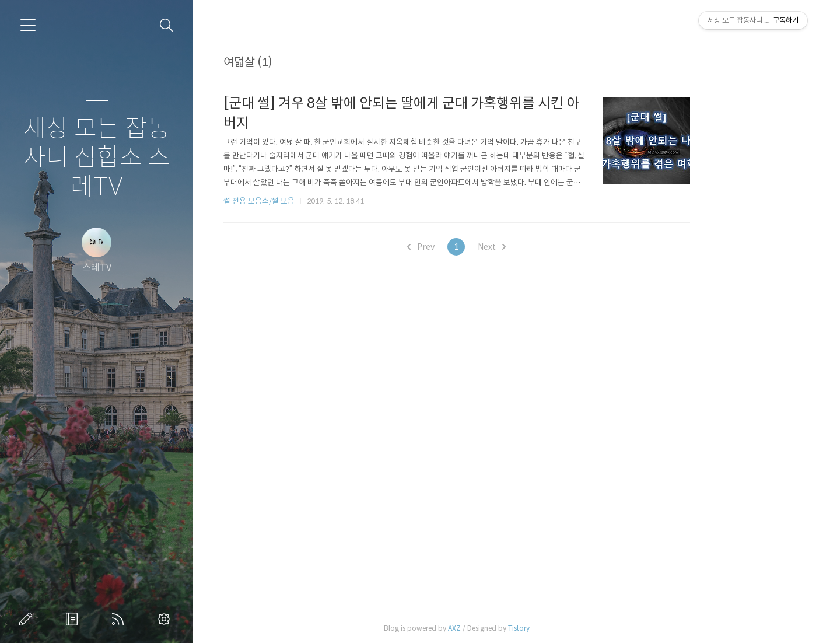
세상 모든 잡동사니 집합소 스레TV (97, 158)
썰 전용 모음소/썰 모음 (319, 201)
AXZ (514, 628)
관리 (166, 619)
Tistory (579, 628)
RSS (120, 619)
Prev (481, 247)
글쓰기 (28, 619)
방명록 (74, 619)
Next (552, 247)
